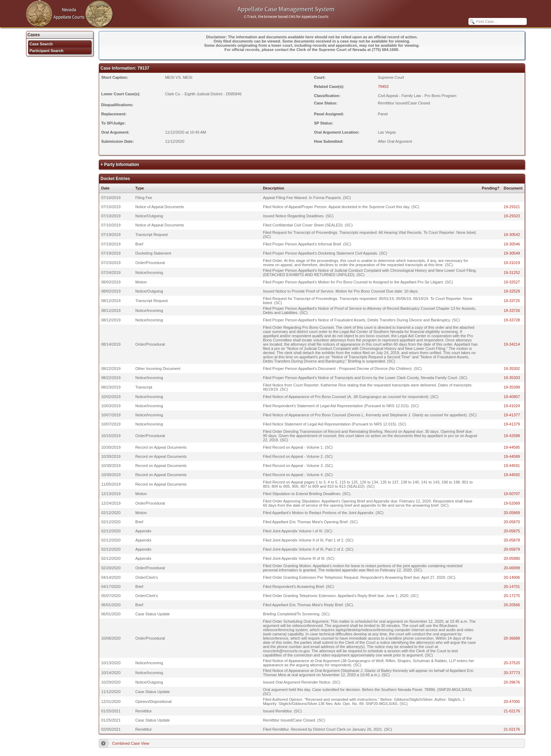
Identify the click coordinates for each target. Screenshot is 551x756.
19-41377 (512, 415)
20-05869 (512, 513)
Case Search (41, 44)
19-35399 (512, 387)
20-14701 (512, 587)
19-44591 (512, 466)
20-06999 (512, 568)
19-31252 (512, 273)
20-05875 (512, 531)
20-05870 (512, 522)
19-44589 (512, 456)
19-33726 (512, 310)
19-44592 (512, 475)
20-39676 (512, 682)
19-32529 (512, 291)
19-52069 (512, 503)
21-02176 (512, 711)
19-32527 (512, 282)
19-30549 (512, 253)
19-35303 (512, 378)
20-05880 (512, 558)
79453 (383, 87)
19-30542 (512, 235)
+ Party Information (120, 165)
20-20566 (512, 605)
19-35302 (512, 369)
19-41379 (512, 424)
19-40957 (512, 397)
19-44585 (512, 447)
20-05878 (512, 540)
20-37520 (512, 663)
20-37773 (512, 673)
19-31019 (512, 263)
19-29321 (512, 207)
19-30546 (512, 244)
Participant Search (47, 51)
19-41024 (512, 406)
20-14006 (512, 577)
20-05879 (512, 549)
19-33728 (512, 320)
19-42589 (512, 436)
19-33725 (512, 301)
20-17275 (512, 596)
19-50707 (512, 494)
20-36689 (512, 638)
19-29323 (512, 216)
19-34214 (512, 344)
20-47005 (512, 701)
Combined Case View (131, 743)
